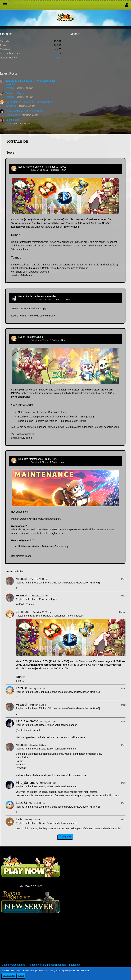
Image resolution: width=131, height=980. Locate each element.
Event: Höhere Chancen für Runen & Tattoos (30, 102)
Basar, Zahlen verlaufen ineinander (24, 111)
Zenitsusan (11, 106)
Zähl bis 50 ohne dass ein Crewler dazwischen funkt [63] (69, 583)
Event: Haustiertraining (31, 337)
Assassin (10, 88)
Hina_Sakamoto (13, 115)
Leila (19, 819)
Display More (65, 836)
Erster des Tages (15, 93)
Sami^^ (9, 124)
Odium (58, 58)
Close (21, 976)
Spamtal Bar (12, 120)
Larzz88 (21, 688)
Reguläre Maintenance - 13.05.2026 (38, 459)
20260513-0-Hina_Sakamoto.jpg (29, 309)
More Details (9, 976)
